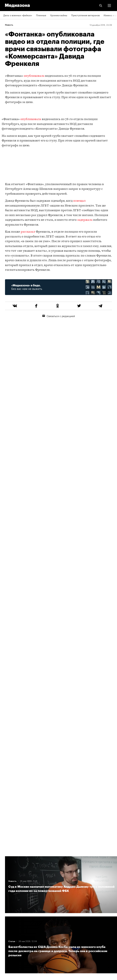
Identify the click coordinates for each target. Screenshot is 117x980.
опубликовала (34, 76)
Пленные (41, 15)
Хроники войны (59, 15)
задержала (85, 220)
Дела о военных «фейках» (18, 15)
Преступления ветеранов (85, 15)
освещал (79, 201)
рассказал (28, 232)
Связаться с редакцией (59, 316)
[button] (109, 6)
